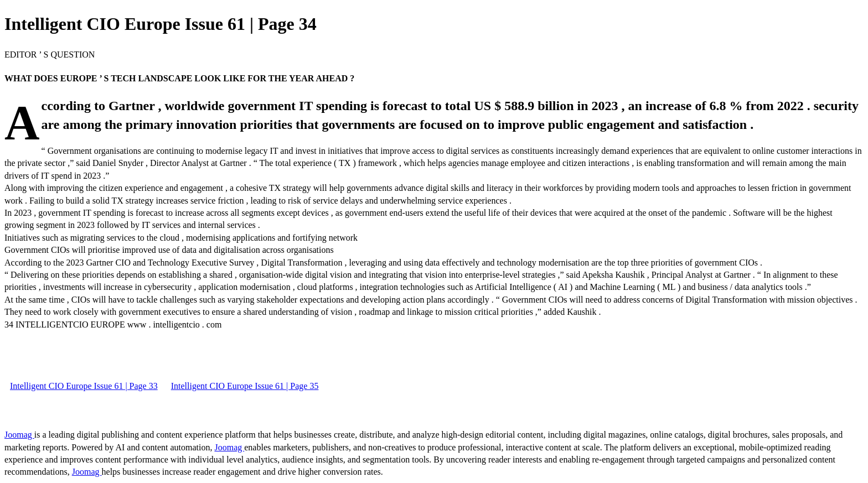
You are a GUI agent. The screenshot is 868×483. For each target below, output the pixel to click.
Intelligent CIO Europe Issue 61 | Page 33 (84, 386)
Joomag (19, 435)
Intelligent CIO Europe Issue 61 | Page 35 (245, 386)
